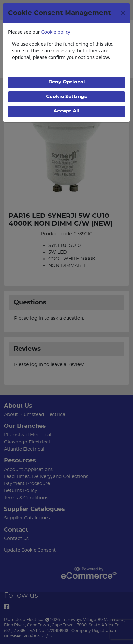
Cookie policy (56, 32)
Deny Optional (67, 82)
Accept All (66, 111)
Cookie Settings (66, 97)
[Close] (123, 13)
